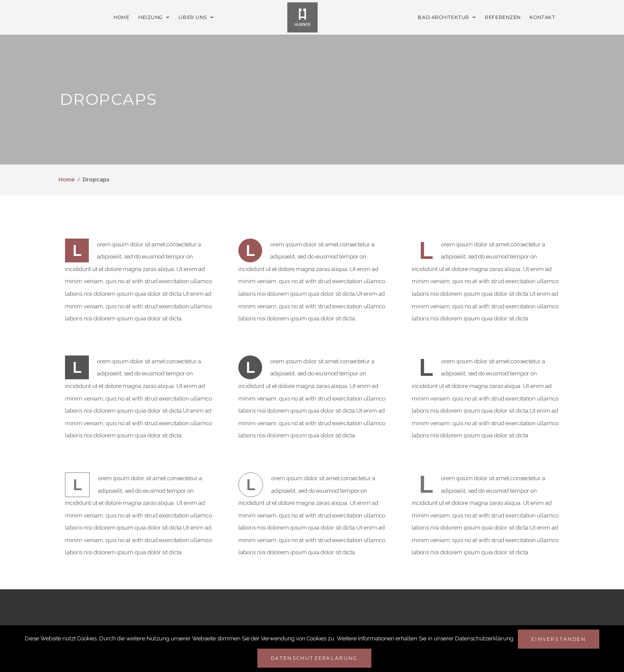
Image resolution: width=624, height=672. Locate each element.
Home (67, 179)
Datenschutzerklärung (314, 658)
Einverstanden (559, 639)
